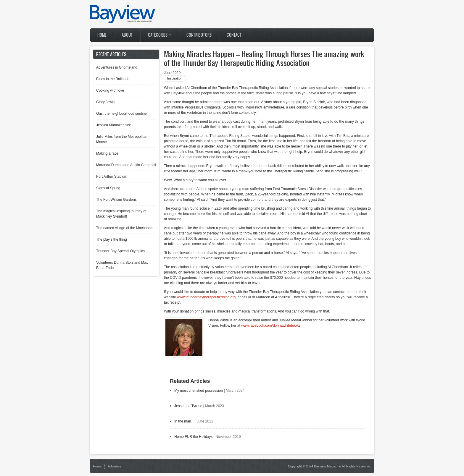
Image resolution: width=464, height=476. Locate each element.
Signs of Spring (108, 188)
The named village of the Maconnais (125, 228)
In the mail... (184, 421)
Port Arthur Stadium (112, 177)
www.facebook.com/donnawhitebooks (271, 326)
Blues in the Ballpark (112, 79)
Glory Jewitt (105, 102)
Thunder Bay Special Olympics (120, 251)
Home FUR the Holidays (193, 437)
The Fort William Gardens (116, 200)
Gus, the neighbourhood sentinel (122, 114)
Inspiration (175, 78)
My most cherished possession (199, 391)
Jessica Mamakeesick (113, 125)
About (127, 35)
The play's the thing (112, 239)
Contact (234, 35)
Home (102, 35)
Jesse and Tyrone (188, 406)
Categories (160, 35)
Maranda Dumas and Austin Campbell (126, 165)
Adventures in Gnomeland (117, 67)
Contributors (199, 35)
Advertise (115, 466)
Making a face (107, 153)
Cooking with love (110, 90)
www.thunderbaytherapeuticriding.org (206, 297)
